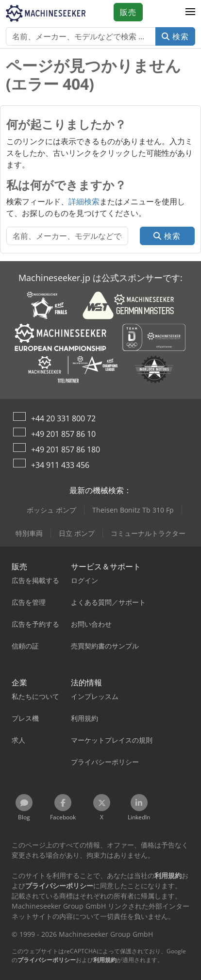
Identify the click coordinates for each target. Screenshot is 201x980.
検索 (175, 36)
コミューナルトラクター (148, 533)
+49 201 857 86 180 (66, 449)
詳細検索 (84, 201)
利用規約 (105, 960)
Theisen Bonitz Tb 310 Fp (133, 510)
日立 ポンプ (77, 533)
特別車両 (29, 533)
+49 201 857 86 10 (63, 434)
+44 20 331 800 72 (63, 418)
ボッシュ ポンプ (51, 510)
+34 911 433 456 (60, 465)
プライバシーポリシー (47, 960)
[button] (190, 12)
